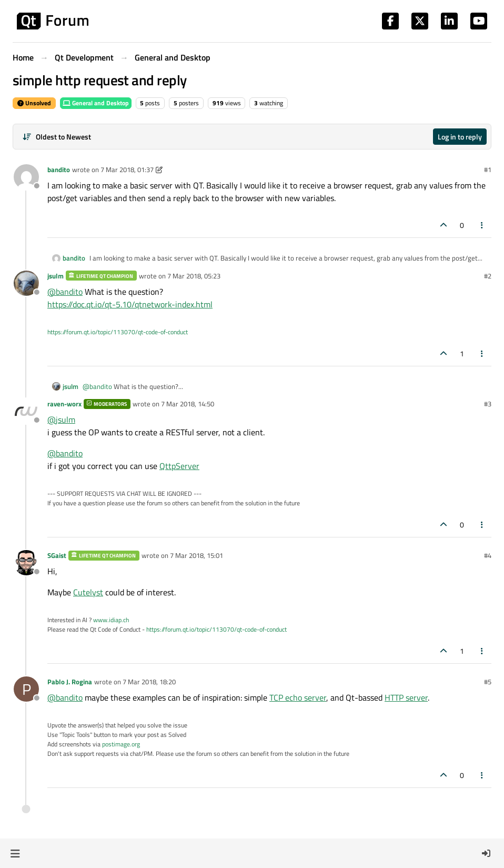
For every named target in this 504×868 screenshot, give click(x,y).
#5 (488, 682)
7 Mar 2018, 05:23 (194, 276)
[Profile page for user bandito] (26, 177)
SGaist (57, 555)
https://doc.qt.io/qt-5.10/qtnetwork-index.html (130, 304)
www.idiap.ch (111, 620)
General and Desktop (96, 103)
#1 (488, 169)
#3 (488, 404)
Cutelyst (88, 592)
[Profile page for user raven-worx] (26, 411)
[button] (15, 853)
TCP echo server (298, 697)
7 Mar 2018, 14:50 (188, 404)
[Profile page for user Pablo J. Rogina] (26, 689)
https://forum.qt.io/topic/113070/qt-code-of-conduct (118, 332)
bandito (59, 169)
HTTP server (406, 697)
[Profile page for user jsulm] (26, 283)
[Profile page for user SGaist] (26, 563)
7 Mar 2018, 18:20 (149, 682)
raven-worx (64, 404)
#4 (488, 555)
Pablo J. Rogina (70, 682)
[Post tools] (482, 225)
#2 (488, 276)
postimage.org (121, 744)
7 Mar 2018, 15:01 (196, 555)
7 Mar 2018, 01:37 (127, 169)
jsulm (56, 276)
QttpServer (179, 466)
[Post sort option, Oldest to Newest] (57, 137)
